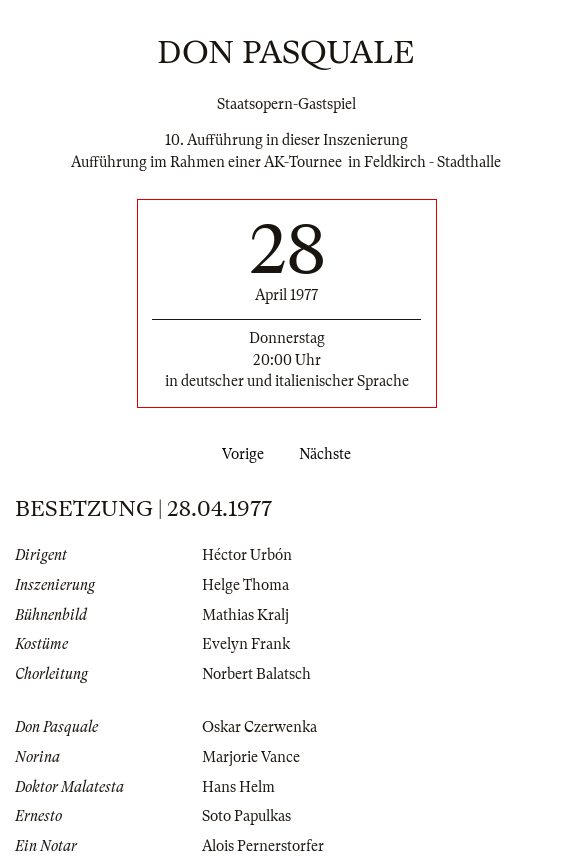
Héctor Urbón (247, 555)
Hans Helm (238, 787)
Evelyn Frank (246, 644)
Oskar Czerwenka (259, 727)
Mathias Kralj (245, 615)
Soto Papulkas (246, 816)
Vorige (239, 454)
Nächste (329, 454)
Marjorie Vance (251, 757)
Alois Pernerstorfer (263, 846)
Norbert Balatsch (256, 674)
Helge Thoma (245, 585)
